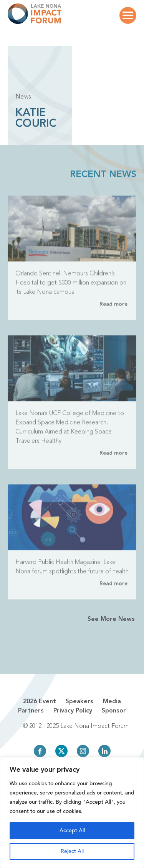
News (23, 97)
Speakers (79, 702)
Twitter (61, 751)
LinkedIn (104, 751)
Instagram (83, 751)
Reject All (72, 851)
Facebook (40, 751)
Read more (113, 311)
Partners (31, 711)
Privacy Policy (73, 711)
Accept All (72, 830)
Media (112, 702)
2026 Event (40, 702)
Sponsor (114, 711)
